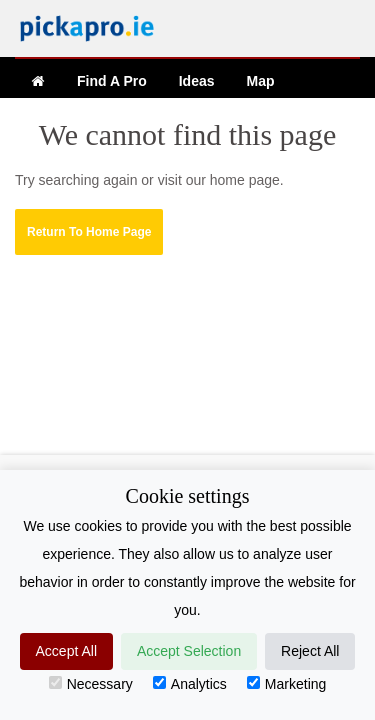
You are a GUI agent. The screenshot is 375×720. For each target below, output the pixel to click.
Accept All (66, 651)
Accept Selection (189, 651)
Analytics (190, 684)
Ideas (197, 81)
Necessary (91, 684)
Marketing (286, 684)
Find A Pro (112, 81)
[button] (89, 232)
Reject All (310, 651)
